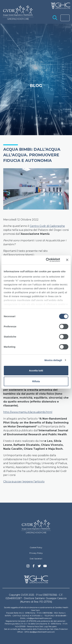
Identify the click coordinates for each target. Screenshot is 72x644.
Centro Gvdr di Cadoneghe (47, 226)
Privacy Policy (36, 553)
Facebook (34, 567)
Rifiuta (36, 381)
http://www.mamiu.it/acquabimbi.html (28, 412)
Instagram (28, 567)
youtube (45, 566)
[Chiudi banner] (67, 260)
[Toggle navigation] (65, 18)
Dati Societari (36, 559)
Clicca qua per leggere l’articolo (24, 482)
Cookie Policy (36, 547)
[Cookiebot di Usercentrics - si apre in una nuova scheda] (46, 260)
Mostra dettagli (53, 360)
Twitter (39, 567)
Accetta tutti (36, 370)
